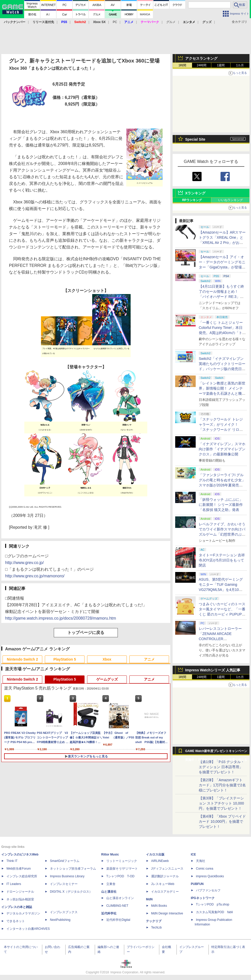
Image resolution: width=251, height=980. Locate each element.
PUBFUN (197, 884)
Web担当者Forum (19, 869)
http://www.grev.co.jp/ (24, 563)
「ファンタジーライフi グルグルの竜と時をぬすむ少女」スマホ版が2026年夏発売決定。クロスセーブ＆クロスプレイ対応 (222, 485)
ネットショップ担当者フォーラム (73, 869)
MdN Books (159, 906)
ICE (193, 854)
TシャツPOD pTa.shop (213, 904)
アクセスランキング (201, 58)
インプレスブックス (64, 912)
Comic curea (205, 869)
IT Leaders (14, 884)
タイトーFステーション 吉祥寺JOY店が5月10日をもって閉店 (222, 560)
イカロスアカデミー (165, 892)
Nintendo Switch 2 (22, 659)
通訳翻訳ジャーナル (165, 876)
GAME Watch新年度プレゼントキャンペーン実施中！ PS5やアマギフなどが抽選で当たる (216, 752)
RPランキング (192, 200)
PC (115, 22)
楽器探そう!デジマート (122, 869)
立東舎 (111, 884)
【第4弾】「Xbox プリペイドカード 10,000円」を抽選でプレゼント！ (222, 821)
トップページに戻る (86, 633)
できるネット (16, 921)
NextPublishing (60, 920)
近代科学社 (109, 913)
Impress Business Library (67, 876)
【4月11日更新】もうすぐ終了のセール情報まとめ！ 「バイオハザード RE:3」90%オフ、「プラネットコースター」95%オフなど (222, 297)
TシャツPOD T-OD (120, 876)
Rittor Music (110, 854)
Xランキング (195, 193)
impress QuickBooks (210, 876)
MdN (149, 899)
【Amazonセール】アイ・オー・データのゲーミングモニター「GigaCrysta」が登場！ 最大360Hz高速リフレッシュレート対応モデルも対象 (222, 267)
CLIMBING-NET (117, 906)
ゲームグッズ (107, 679)
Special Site (195, 139)
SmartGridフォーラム (65, 861)
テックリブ (154, 921)
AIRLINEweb (160, 861)
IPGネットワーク (203, 898)
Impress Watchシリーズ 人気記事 (213, 670)
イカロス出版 (155, 854)
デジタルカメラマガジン (23, 913)
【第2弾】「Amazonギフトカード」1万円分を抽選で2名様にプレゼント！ (222, 785)
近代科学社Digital (118, 920)
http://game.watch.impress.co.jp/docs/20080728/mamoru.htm (61, 618)
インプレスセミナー (64, 884)
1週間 (221, 65)
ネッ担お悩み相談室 (20, 899)
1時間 (182, 65)
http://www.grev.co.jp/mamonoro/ (35, 576)
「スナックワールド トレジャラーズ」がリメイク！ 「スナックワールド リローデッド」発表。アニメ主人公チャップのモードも (222, 430)
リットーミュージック (122, 861)
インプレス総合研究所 (22, 876)
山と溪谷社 (109, 892)
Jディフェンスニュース (167, 869)
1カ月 (240, 65)
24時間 (201, 65)
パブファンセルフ (208, 890)
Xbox (107, 659)
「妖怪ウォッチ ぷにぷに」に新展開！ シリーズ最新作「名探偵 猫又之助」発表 (221, 505)
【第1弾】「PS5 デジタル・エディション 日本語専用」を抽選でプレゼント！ (222, 767)
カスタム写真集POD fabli (214, 912)
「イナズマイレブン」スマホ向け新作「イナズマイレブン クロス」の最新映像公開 (222, 449)
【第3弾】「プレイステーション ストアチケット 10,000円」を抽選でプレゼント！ (221, 803)
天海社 (201, 861)
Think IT (12, 861)
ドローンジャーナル (20, 892)
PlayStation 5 (65, 659)
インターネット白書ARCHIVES (28, 929)
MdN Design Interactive (167, 913)
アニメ (149, 659)
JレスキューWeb (163, 884)
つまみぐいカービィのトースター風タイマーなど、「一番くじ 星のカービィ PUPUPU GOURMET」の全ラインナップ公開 (222, 614)
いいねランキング (231, 200)
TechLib (156, 927)
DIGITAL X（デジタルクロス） (71, 892)
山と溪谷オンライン (120, 898)
